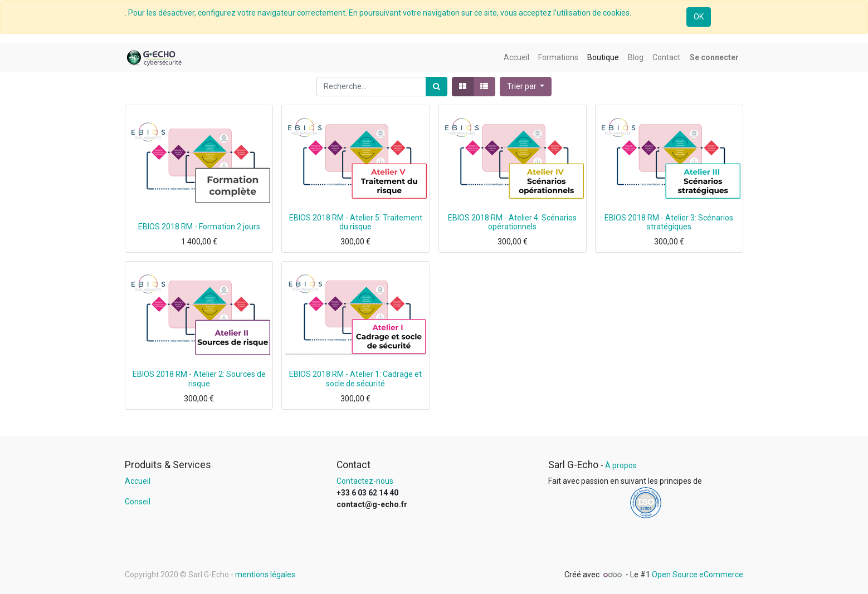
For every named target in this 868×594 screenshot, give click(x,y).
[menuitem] (516, 58)
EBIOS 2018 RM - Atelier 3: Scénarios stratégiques (669, 222)
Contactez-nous (365, 481)
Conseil (138, 502)
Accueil (138, 481)
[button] (526, 87)
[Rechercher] (437, 87)
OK (699, 17)
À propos (621, 465)
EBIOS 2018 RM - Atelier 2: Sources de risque (199, 379)
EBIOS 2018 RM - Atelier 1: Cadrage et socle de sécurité (355, 379)
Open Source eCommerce (698, 575)
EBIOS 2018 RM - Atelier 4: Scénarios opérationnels (512, 222)
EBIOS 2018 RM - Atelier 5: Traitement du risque (356, 222)
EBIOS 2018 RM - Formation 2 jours (199, 227)
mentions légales (265, 575)
